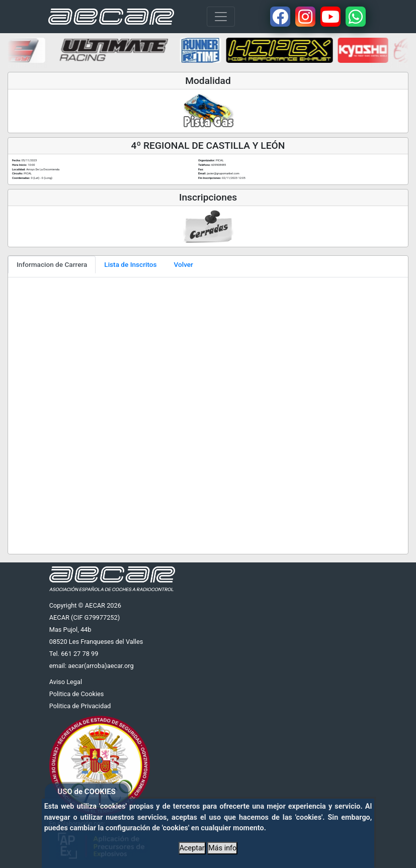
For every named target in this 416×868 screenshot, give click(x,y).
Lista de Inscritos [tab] (130, 264)
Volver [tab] (184, 264)
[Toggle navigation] (221, 17)
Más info (222, 848)
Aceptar (192, 848)
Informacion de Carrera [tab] (52, 264)
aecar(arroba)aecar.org (101, 666)
